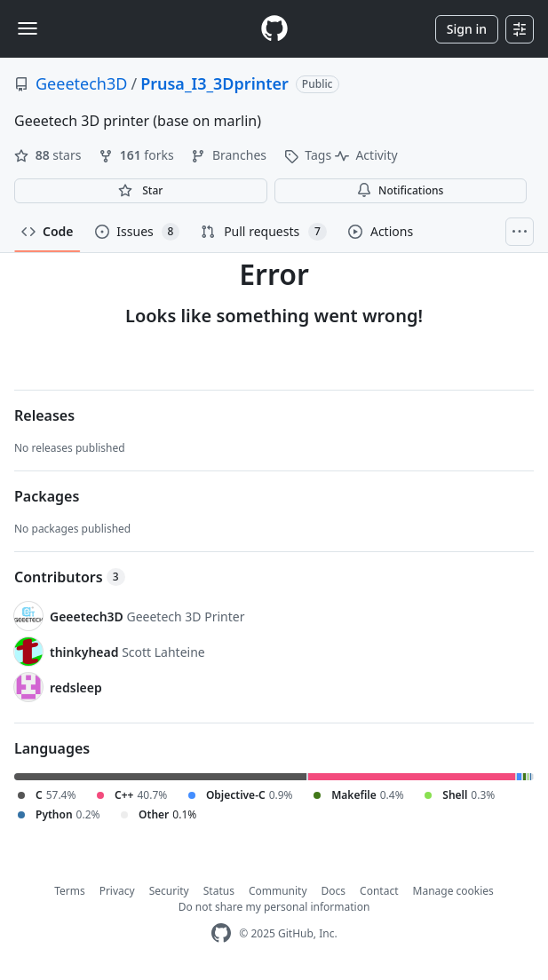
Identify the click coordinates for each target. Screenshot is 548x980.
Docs (334, 891)
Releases (44, 415)
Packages (47, 496)
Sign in (467, 29)
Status (219, 891)
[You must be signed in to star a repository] (141, 191)
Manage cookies (453, 891)
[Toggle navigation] (28, 28)
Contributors (70, 577)
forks (138, 155)
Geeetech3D (81, 83)
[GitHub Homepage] (221, 933)
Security (169, 891)
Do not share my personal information (274, 907)
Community (278, 891)
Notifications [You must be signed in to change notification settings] (400, 190)
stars (49, 155)
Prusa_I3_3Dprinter (214, 83)
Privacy (117, 891)
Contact (379, 891)
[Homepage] (274, 29)
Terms (70, 891)
